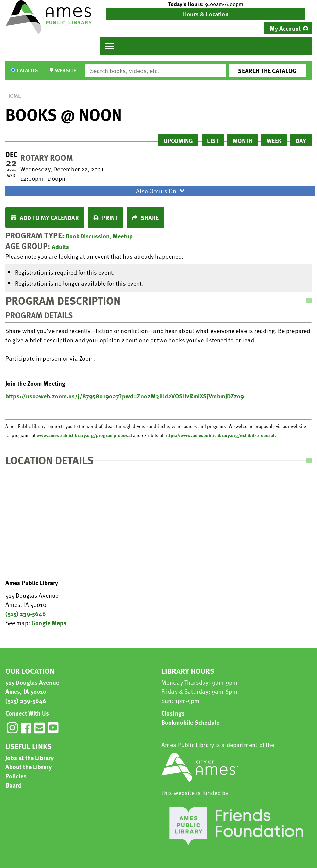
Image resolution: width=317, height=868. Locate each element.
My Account (285, 28)
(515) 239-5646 (26, 613)
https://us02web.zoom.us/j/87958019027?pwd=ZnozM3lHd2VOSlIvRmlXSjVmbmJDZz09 (125, 396)
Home (14, 96)
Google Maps (49, 623)
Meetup (123, 236)
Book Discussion (88, 236)
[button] (206, 4)
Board (13, 785)
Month (243, 140)
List (213, 140)
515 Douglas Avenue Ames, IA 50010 (32, 687)
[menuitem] (288, 28)
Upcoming (178, 140)
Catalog (27, 71)
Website (66, 71)
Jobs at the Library (30, 757)
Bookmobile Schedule (190, 722)
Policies (16, 776)
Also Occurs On (161, 191)
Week (274, 140)
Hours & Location (206, 14)
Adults (60, 246)
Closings (173, 713)
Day (301, 140)
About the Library (29, 767)
